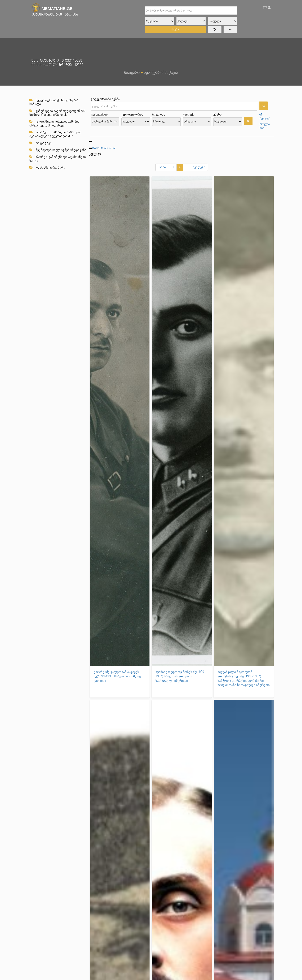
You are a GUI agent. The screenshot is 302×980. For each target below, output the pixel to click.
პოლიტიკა (40, 143)
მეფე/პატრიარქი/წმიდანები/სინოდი (54, 102)
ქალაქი (189, 115)
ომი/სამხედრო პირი (47, 168)
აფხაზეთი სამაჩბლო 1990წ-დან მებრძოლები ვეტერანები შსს (55, 134)
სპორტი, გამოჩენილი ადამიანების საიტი (58, 159)
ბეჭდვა (265, 116)
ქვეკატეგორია (132, 115)
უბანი (217, 115)
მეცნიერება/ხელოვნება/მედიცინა (58, 150)
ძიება (175, 29)
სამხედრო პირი (104, 148)
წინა (163, 167)
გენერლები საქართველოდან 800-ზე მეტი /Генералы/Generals (58, 113)
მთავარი (132, 72)
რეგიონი (159, 115)
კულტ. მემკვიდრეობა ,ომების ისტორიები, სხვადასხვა (54, 124)
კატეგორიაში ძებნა (105, 99)
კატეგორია (99, 115)
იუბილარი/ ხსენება (161, 72)
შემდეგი (199, 167)
